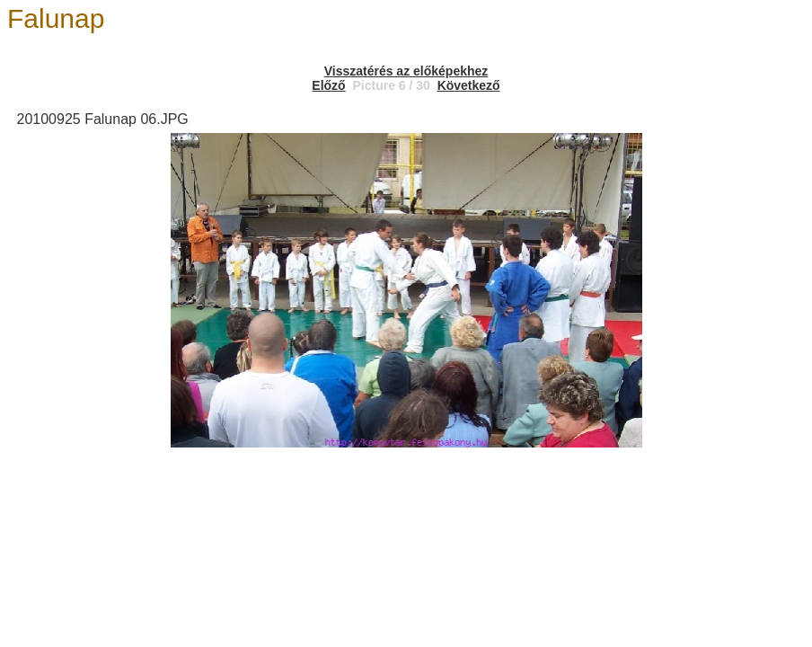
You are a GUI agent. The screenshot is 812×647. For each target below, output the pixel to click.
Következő (469, 85)
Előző (328, 85)
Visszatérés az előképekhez (406, 71)
